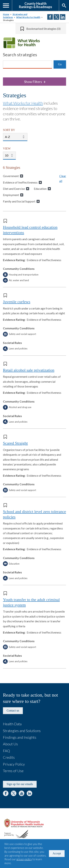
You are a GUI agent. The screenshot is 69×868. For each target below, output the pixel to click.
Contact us (13, 710)
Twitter (14, 793)
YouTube (22, 793)
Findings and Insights (20, 737)
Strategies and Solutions (22, 731)
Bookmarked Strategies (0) (43, 29)
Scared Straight (15, 443)
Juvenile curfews (17, 302)
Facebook (6, 793)
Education (40, 189)
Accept (57, 853)
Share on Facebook (50, 17)
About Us (10, 744)
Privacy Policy (14, 764)
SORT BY (9, 130)
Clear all (63, 178)
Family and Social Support (19, 201)
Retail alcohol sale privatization (29, 370)
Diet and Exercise (14, 189)
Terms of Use (13, 771)
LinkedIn (29, 793)
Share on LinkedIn (63, 17)
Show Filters (35, 82)
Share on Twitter (56, 17)
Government (11, 176)
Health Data (12, 724)
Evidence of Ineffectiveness (20, 182)
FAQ (6, 751)
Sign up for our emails (20, 784)
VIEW (7, 148)
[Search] (28, 65)
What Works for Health (28, 17)
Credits (9, 757)
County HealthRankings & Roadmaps (36, 5)
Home (6, 14)
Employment (11, 195)
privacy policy (24, 859)
